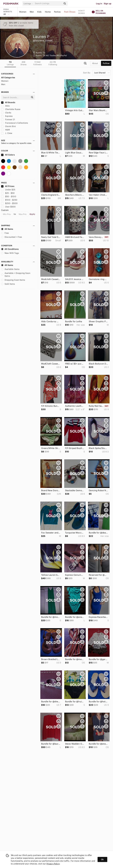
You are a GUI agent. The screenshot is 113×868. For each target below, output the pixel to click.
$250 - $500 (9, 203)
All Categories (8, 78)
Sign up (108, 4)
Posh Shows (70, 12)
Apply (32, 214)
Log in (99, 4)
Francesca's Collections (15, 123)
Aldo (5, 106)
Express (7, 116)
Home (48, 12)
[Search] (48, 3)
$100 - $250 (9, 200)
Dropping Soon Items (13, 280)
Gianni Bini (8, 126)
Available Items (10, 269)
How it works (82, 12)
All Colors (8, 155)
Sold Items (8, 284)
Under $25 (8, 190)
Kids (39, 12)
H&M (6, 130)
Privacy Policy (53, 864)
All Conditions (10, 249)
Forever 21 (8, 119)
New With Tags (10, 253)
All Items (7, 229)
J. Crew (7, 133)
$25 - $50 (8, 193)
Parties (57, 12)
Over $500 (8, 207)
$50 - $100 (9, 196)
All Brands (8, 102)
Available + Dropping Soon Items (16, 275)
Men (32, 12)
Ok (102, 859)
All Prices (8, 186)
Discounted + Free (12, 237)
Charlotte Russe (11, 109)
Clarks (6, 113)
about (95, 63)
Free (5, 233)
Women (23, 12)
